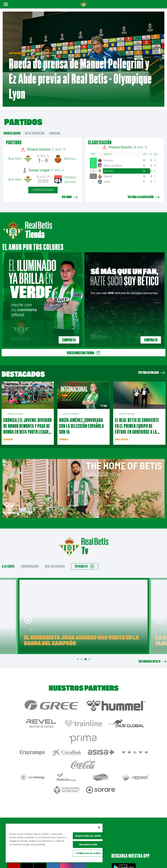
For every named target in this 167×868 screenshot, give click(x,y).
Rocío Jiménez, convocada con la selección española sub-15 (82, 421)
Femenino (55, 128)
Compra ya (69, 335)
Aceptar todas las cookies (88, 836)
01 (160, 48)
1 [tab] (78, 654)
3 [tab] (86, 654)
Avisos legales (110, 854)
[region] (54, 843)
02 (161, 57)
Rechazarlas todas (88, 844)
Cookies (142, 854)
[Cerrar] (99, 828)
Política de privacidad (127, 854)
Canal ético (154, 859)
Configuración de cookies (88, 853)
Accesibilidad (153, 854)
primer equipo (12, 128)
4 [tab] (90, 654)
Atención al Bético (32, 801)
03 (161, 64)
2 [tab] (82, 654)
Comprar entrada (43, 185)
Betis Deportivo (35, 128)
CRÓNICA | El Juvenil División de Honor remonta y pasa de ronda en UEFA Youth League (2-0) (28, 424)
